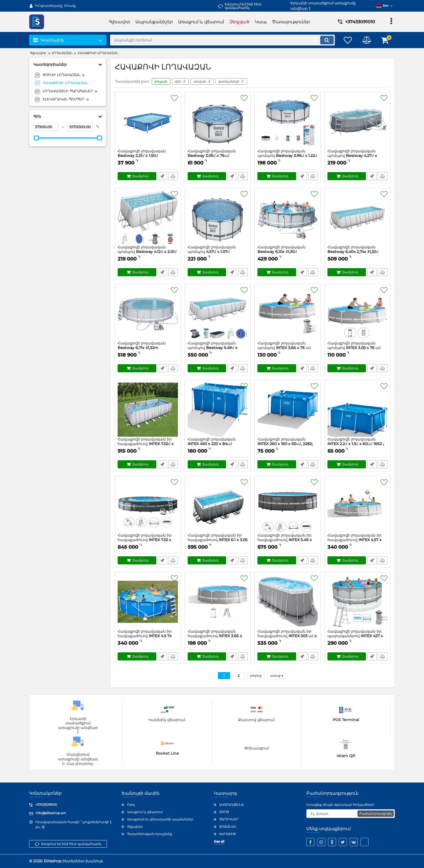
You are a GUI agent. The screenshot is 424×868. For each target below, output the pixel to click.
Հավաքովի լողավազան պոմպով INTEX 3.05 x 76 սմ (358, 348)
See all (219, 841)
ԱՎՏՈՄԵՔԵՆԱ (231, 805)
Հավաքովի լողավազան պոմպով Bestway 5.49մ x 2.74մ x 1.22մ (213, 348)
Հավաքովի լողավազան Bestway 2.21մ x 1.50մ (142, 154)
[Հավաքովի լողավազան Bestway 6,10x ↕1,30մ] (288, 218)
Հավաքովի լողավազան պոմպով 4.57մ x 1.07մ (218, 252)
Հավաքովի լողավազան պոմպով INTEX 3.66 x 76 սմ (288, 348)
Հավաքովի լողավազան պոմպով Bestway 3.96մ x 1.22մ (287, 154)
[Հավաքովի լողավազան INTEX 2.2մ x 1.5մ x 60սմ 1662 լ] (358, 410)
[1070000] (80, 127)
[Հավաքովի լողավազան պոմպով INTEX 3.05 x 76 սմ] (358, 314)
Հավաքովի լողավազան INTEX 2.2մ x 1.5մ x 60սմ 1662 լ (358, 444)
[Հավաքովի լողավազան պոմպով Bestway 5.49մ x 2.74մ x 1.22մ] (218, 314)
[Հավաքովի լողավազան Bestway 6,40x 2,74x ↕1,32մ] (358, 218)
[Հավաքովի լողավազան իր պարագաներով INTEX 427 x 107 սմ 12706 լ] (358, 602)
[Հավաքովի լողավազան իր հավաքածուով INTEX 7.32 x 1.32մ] (148, 506)
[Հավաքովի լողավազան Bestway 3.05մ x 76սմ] (218, 122)
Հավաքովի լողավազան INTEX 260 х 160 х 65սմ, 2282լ (288, 444)
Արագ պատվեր (162, 176)
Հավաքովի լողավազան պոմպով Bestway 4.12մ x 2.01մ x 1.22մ (147, 252)
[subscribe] (351, 814)
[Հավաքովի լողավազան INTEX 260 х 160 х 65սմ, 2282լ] (288, 410)
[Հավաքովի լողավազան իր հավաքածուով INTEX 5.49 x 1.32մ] (288, 506)
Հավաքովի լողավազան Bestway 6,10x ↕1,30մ (281, 250)
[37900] (46, 127)
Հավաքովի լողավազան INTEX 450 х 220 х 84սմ (218, 444)
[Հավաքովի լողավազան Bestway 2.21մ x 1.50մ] (148, 122)
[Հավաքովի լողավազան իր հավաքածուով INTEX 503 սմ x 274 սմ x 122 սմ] (288, 602)
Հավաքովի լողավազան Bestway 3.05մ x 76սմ (212, 154)
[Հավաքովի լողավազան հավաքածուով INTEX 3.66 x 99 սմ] (218, 602)
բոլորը (256, 676)
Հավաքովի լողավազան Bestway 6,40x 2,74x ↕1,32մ (353, 250)
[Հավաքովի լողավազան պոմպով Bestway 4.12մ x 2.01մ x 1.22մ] (148, 218)
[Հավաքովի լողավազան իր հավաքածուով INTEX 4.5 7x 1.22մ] (148, 602)
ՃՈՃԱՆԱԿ (228, 826)
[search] (222, 40)
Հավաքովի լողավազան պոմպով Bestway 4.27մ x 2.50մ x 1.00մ (352, 156)
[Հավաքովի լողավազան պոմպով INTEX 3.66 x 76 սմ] (288, 314)
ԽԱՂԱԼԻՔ (228, 834)
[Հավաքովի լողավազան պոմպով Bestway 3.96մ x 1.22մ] (288, 122)
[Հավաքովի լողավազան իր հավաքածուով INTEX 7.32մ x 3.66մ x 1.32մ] (148, 410)
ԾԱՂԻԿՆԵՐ (229, 819)
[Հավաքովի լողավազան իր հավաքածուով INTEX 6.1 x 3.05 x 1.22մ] (218, 506)
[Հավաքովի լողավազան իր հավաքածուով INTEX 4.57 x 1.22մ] (358, 506)
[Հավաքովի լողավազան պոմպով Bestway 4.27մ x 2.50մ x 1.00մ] (358, 122)
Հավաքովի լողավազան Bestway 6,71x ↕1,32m (142, 346)
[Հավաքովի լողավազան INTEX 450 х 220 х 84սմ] (218, 410)
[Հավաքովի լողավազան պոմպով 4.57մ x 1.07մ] (218, 218)
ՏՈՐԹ (224, 812)
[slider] (36, 138)
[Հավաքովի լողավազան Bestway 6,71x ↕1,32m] (148, 314)
